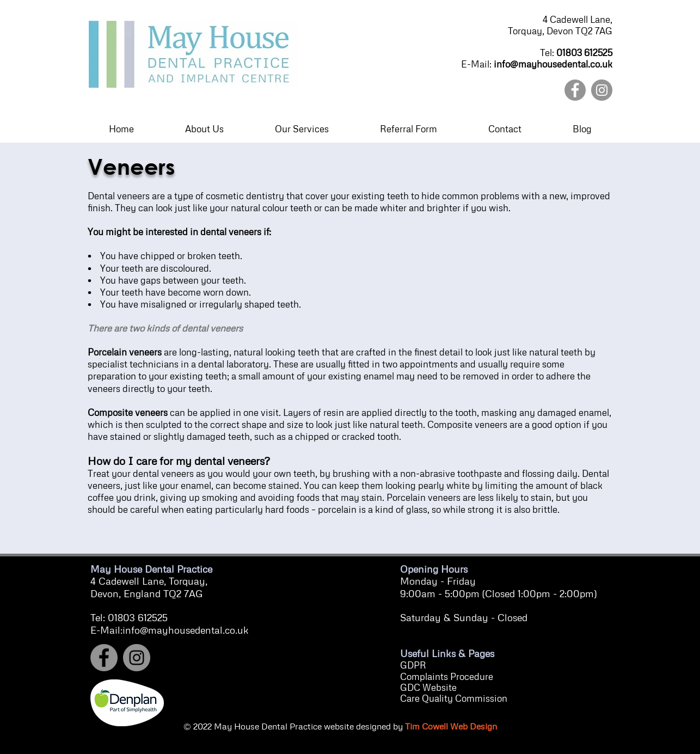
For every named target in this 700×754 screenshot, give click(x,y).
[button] (204, 129)
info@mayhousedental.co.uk (553, 64)
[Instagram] (602, 90)
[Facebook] (575, 90)
